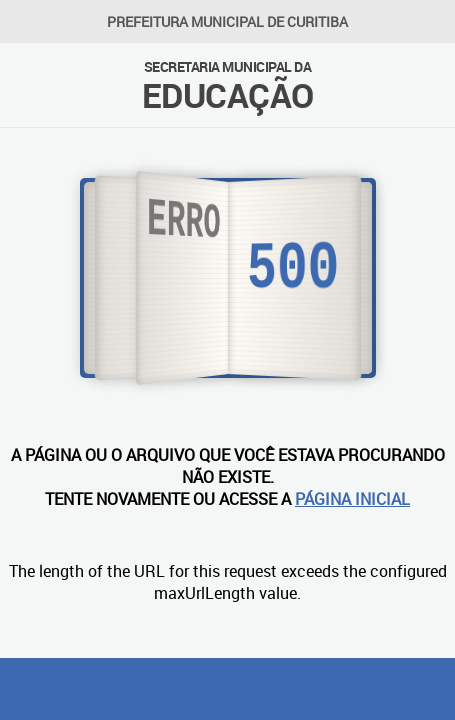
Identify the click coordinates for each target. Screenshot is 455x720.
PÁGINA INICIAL (352, 499)
